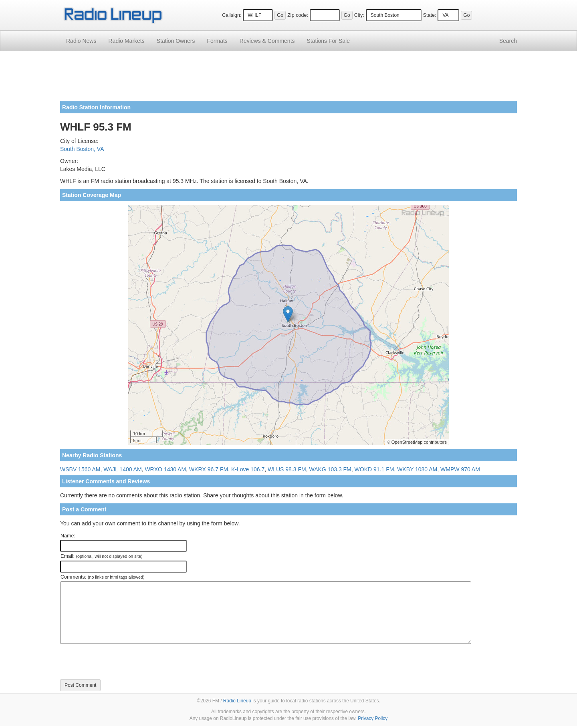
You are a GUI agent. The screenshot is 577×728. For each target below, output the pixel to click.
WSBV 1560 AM (80, 469)
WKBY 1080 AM (417, 469)
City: (359, 15)
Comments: (102, 577)
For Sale (328, 41)
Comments (267, 41)
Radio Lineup (237, 701)
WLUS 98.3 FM (287, 469)
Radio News (81, 41)
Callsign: (232, 15)
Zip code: (298, 15)
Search (508, 41)
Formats (217, 41)
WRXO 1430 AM (165, 469)
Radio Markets (126, 41)
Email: (102, 556)
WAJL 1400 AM (122, 469)
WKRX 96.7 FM (209, 469)
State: (430, 15)
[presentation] (121, 662)
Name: (68, 536)
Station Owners (176, 41)
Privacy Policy (373, 718)
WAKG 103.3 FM (330, 469)
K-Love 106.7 (248, 469)
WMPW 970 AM (460, 469)
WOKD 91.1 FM (374, 469)
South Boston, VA (82, 149)
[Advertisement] (288, 79)
